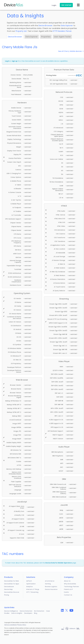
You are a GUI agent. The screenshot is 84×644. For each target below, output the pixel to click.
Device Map (8, 589)
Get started (66, 5)
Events (66, 592)
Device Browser (45, 25)
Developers (28, 613)
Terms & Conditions (10, 625)
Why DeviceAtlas (70, 584)
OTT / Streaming (32, 592)
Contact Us (68, 595)
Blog (36, 613)
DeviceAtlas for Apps (12, 584)
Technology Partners (71, 587)
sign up (15, 61)
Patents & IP (68, 589)
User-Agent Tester (62, 37)
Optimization (31, 584)
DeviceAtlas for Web (11, 581)
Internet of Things (33, 589)
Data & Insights (17, 613)
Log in (7, 61)
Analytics (30, 587)
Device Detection (26, 611)
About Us (67, 581)
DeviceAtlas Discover (12, 592)
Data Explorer (67, 25)
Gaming (48, 584)
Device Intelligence (11, 611)
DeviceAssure (9, 587)
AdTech (29, 581)
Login (54, 5)
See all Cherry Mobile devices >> (71, 51)
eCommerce (50, 581)
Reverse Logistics (51, 587)
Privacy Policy (22, 625)
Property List (21, 31)
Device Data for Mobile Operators (59, 563)
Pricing (7, 595)
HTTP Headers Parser (62, 31)
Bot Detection (39, 611)
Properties (46, 37)
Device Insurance (51, 589)
